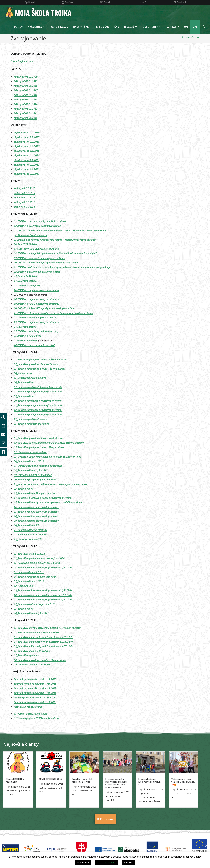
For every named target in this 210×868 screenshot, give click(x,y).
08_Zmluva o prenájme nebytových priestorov (38, 392)
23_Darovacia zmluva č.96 (28, 539)
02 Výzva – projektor (25, 718)
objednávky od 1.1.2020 (27, 133)
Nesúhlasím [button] (83, 862)
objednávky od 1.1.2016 (27, 151)
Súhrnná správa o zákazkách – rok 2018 (35, 684)
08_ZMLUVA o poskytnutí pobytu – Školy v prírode (40, 660)
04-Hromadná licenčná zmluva (31, 235)
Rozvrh (32, 2)
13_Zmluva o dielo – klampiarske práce (35, 493)
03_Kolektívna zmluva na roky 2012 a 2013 (37, 563)
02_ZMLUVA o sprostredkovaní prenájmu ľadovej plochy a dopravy (49, 443)
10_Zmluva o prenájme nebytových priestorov (38, 401)
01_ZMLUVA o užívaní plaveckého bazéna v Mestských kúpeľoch (48, 628)
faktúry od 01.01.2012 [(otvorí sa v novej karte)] (26, 113)
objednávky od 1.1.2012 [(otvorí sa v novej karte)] (27, 169)
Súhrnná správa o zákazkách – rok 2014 (35, 702)
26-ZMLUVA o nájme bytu (27, 336)
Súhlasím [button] (128, 862)
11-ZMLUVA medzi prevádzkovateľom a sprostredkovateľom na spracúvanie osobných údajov (63, 267)
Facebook (182, 2)
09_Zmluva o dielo (24, 396)
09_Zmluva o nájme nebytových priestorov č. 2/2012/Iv (43, 590)
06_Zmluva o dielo (24, 382)
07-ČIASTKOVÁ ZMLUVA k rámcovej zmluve (36, 249)
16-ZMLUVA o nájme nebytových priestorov (36, 290)
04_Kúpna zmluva (24, 373)
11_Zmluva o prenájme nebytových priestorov (38, 405)
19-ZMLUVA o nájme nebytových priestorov (36, 304)
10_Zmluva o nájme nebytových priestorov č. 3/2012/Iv (43, 595)
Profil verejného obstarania (28, 707)
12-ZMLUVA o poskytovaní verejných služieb (37, 272)
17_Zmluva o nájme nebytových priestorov (36, 512)
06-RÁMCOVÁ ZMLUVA (26, 244)
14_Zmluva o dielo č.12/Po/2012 (31, 613)
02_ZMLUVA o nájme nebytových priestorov (37, 632)
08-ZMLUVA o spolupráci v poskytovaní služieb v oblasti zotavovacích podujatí (55, 253)
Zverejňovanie (193, 37)
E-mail (107, 2)
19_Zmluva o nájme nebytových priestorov (36, 521)
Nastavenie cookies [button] (106, 862)
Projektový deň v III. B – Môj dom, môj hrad (83, 780)
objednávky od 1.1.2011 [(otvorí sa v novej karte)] (27, 174)
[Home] (182, 37)
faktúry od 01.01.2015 (26, 100)
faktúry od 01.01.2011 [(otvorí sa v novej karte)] (26, 118)
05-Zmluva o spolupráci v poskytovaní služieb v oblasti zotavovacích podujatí (55, 240)
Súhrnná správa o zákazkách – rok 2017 (35, 688)
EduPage (69, 2)
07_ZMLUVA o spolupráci (27, 655)
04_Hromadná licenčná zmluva (30, 452)
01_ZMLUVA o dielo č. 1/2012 (29, 554)
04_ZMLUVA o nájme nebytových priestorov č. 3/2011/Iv (43, 642)
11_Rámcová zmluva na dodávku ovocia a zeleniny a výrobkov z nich (50, 484)
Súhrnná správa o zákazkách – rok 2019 (35, 679)
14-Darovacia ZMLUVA (26, 281)
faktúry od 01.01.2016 (26, 95)
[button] (4, 845)
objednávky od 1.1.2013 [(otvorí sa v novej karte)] (27, 165)
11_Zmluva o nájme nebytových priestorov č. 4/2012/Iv (43, 600)
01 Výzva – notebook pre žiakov (31, 714)
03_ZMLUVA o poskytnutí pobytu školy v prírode (39, 447)
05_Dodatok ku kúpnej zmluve (30, 378)
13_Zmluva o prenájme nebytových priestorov (38, 414)
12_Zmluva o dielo (24, 489)
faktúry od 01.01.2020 (26, 77)
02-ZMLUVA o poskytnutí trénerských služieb (37, 226)
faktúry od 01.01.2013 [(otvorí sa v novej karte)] (26, 109)
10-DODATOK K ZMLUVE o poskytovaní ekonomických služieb (46, 263)
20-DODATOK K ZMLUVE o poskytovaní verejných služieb (44, 308)
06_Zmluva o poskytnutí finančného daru (36, 577)
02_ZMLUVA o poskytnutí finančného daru (36, 364)
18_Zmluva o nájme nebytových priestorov (36, 516)
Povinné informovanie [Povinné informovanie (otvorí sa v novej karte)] (22, 61)
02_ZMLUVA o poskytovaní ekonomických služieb (40, 558)
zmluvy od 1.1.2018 (24, 198)
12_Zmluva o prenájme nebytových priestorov (38, 410)
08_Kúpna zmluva (24, 586)
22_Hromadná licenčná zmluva (30, 534)
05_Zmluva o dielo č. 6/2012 (29, 572)
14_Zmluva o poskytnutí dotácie (31, 419)
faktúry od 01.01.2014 (26, 104)
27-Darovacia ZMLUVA (26, 340)
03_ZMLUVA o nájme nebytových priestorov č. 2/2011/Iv (43, 637)
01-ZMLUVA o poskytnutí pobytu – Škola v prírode (40, 221)
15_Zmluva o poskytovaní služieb (31, 424)
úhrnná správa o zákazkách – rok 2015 (34, 697)
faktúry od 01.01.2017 (26, 90)
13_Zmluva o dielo (24, 609)
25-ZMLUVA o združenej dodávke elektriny (36, 331)
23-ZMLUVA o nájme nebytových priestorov (36, 322)
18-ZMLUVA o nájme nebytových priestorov (36, 299)
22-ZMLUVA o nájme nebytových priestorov (36, 318)
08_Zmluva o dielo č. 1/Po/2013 (31, 470)
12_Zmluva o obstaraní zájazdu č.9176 (35, 604)
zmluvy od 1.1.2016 (24, 207)
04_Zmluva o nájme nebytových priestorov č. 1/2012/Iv (43, 567)
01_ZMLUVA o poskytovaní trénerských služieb (38, 438)
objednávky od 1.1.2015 (27, 155)
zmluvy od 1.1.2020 (24, 188)
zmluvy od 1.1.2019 (24, 193)
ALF (144, 2)
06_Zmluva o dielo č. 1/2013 (29, 461)
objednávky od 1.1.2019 (27, 137)
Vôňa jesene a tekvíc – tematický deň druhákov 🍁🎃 (183, 782)
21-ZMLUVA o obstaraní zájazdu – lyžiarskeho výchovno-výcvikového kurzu (53, 313)
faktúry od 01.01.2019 (26, 81)
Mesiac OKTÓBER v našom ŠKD (15, 780)
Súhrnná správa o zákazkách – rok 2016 (35, 693)
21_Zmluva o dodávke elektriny (30, 530)
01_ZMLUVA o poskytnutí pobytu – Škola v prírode (40, 359)
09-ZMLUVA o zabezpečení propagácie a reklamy (40, 258)
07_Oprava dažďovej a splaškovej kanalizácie (38, 466)
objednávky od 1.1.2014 (27, 160)
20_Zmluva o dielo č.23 (26, 525)
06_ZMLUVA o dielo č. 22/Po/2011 (32, 651)
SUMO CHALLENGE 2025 (50, 779)
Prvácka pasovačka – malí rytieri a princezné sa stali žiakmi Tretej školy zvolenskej (116, 783)
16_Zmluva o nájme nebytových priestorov (36, 507)
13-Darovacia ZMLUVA (26, 276)
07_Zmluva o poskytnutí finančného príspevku (38, 387)
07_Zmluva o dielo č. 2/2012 (29, 581)
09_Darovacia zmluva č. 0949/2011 (33, 665)
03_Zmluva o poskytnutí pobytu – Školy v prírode (40, 369)
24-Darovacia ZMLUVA (26, 327)
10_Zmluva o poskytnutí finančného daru (36, 479)
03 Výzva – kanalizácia (48, 718)
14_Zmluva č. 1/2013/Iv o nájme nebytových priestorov (43, 498)
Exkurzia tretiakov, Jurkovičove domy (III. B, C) (150, 782)
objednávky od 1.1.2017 (27, 146)
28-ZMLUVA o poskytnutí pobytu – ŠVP (34, 345)
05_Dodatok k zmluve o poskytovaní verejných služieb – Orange (47, 457)
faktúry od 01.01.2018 (26, 86)
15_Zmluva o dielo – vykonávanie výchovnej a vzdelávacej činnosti (49, 502)
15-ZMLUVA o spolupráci (27, 285)
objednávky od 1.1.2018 (27, 142)
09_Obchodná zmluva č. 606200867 (33, 475)
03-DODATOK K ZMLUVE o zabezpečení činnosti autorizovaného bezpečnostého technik (60, 230)
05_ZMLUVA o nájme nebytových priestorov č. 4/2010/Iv (43, 646)
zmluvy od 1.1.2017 (24, 202)
